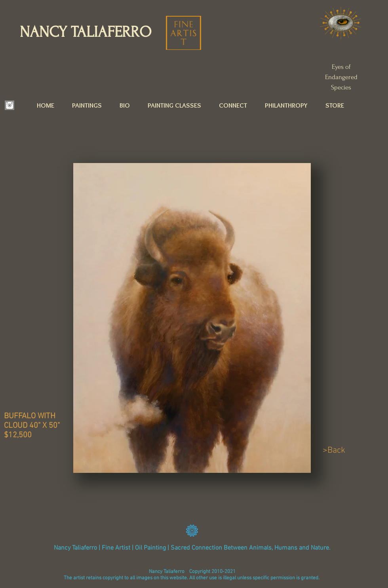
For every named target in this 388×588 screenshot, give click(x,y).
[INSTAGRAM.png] (10, 105)
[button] (91, 105)
